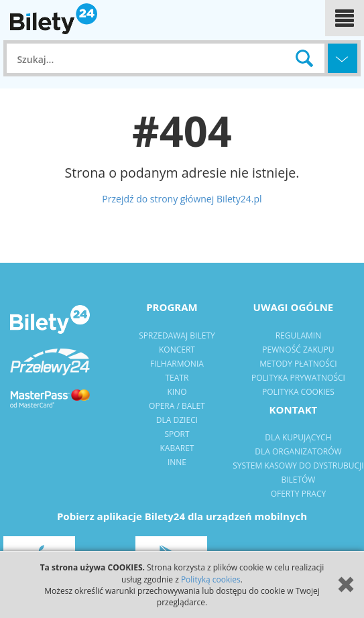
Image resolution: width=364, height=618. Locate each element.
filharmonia (177, 364)
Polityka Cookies (298, 392)
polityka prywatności (298, 378)
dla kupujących (298, 437)
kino (177, 392)
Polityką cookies (211, 579)
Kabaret (177, 448)
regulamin (299, 335)
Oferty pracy (299, 494)
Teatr (177, 378)
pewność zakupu (298, 350)
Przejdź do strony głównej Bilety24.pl (182, 199)
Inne (177, 462)
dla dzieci (177, 420)
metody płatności (298, 364)
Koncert (177, 350)
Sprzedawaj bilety (177, 335)
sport (177, 434)
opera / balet (177, 406)
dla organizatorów (298, 451)
